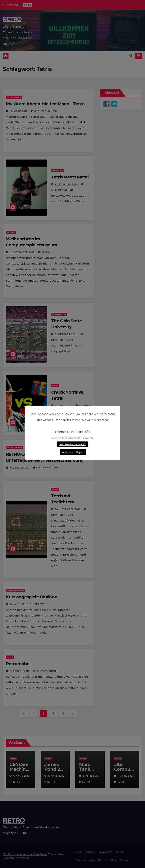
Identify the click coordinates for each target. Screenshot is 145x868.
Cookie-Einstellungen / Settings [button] (72, 438)
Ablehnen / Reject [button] (73, 452)
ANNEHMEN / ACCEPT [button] (73, 444)
